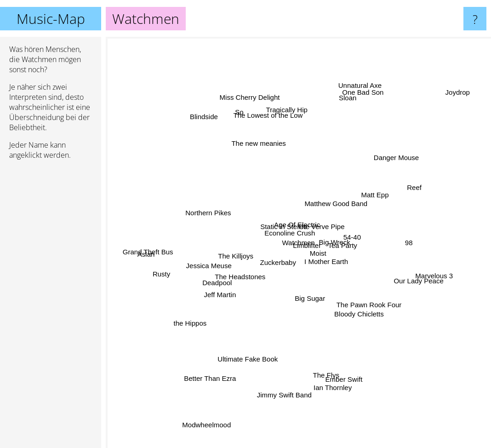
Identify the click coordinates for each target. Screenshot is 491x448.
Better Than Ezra (200, 388)
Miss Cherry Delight (259, 112)
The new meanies (263, 154)
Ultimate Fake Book (251, 349)
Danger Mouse (385, 167)
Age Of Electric (294, 228)
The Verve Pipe (323, 218)
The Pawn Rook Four (367, 298)
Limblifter (310, 249)
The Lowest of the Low (271, 121)
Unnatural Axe (355, 97)
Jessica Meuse (218, 261)
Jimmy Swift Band (288, 394)
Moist (308, 257)
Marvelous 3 (421, 272)
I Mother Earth (341, 273)
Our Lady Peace (432, 286)
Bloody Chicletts (363, 305)
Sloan (342, 106)
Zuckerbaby (278, 256)
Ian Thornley (332, 386)
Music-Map (51, 19)
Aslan (157, 252)
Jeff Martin (218, 290)
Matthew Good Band (340, 185)
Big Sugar (311, 300)
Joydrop (449, 101)
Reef (400, 197)
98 (397, 243)
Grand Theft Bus (145, 242)
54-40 (350, 241)
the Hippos (195, 319)
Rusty (161, 272)
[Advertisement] (51, 308)
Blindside (211, 124)
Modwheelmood (212, 415)
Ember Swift (345, 369)
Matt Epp (366, 200)
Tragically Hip (283, 95)
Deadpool (226, 278)
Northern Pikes (209, 215)
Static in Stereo (283, 221)
